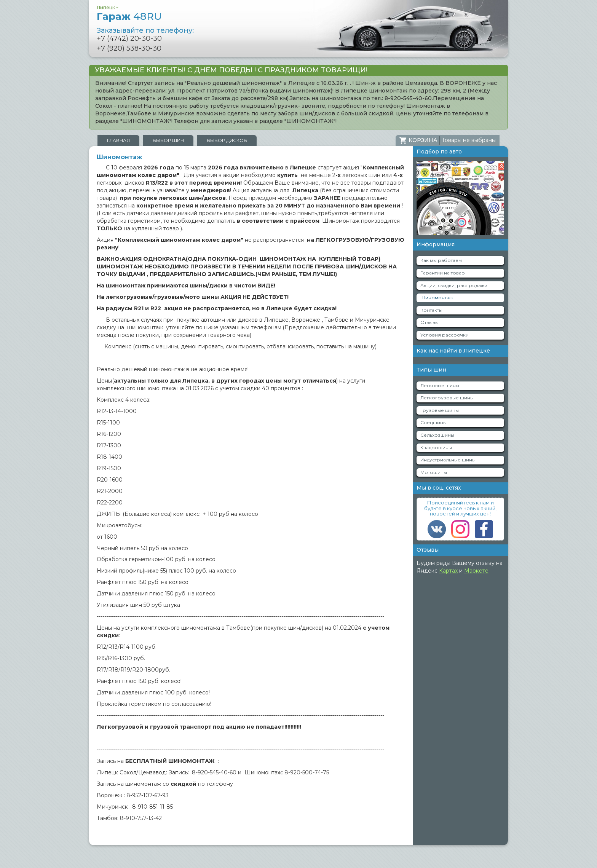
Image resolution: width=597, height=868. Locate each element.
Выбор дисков (227, 140)
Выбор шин (168, 140)
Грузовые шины (440, 410)
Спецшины (433, 422)
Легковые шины (440, 385)
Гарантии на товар (443, 273)
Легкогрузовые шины (447, 398)
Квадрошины (436, 448)
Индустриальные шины (448, 460)
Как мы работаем (441, 260)
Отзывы (429, 322)
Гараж (129, 16)
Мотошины (434, 472)
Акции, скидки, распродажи (454, 285)
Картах (448, 571)
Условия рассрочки (445, 335)
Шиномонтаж (437, 298)
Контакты (431, 310)
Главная (118, 140)
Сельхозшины (437, 435)
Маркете (476, 571)
